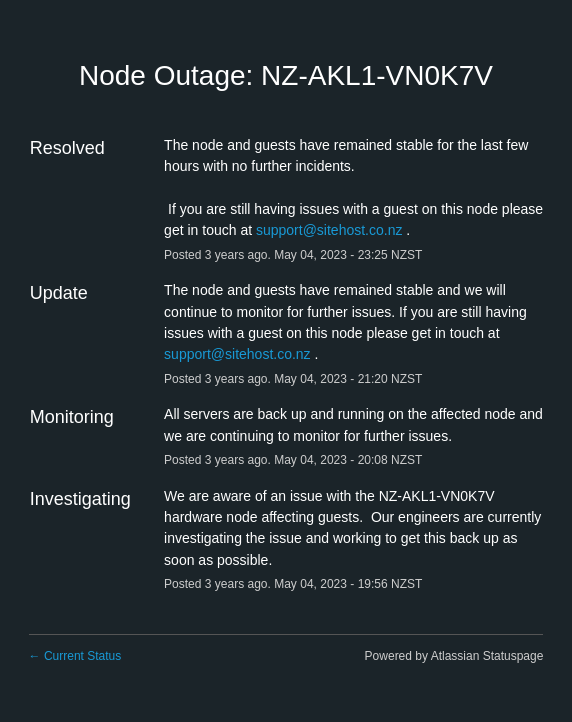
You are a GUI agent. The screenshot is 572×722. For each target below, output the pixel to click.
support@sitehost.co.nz (329, 230)
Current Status (75, 656)
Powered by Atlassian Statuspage (454, 656)
